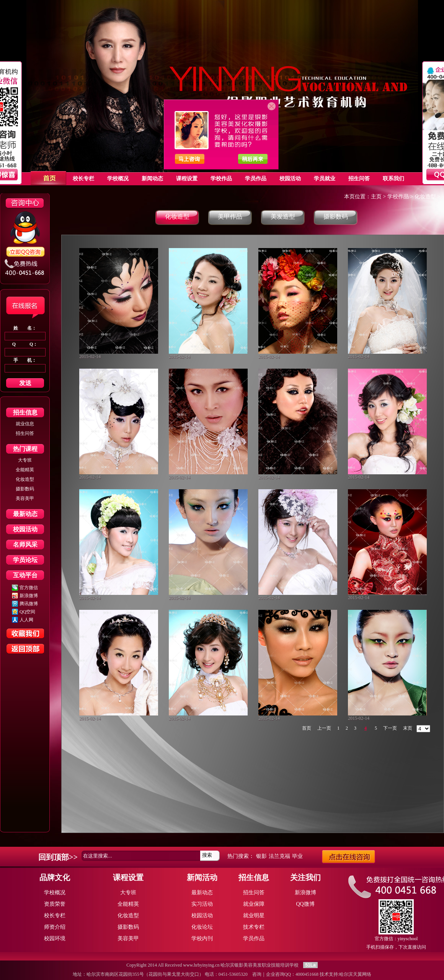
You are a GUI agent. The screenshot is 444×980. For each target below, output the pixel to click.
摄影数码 (25, 489)
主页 (376, 197)
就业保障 (254, 904)
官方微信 (29, 588)
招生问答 (25, 433)
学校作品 (398, 197)
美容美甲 (25, 498)
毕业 (297, 856)
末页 (408, 728)
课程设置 (128, 877)
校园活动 (25, 529)
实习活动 (202, 904)
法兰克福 (279, 856)
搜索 (207, 855)
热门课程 (25, 449)
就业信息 (25, 424)
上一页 (324, 728)
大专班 (25, 460)
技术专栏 (254, 927)
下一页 (390, 728)
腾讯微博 (29, 604)
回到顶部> (56, 857)
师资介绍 (55, 927)
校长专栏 (55, 915)
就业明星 (254, 915)
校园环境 (55, 938)
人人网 (26, 620)
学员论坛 (25, 560)
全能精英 (25, 470)
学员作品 (254, 938)
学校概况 (55, 893)
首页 (307, 728)
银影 (261, 856)
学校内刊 (202, 938)
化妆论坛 (202, 927)
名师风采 (25, 545)
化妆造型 (25, 479)
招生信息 (25, 412)
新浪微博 (29, 596)
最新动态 (25, 514)
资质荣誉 (55, 904)
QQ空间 (27, 612)
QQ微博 (305, 904)
